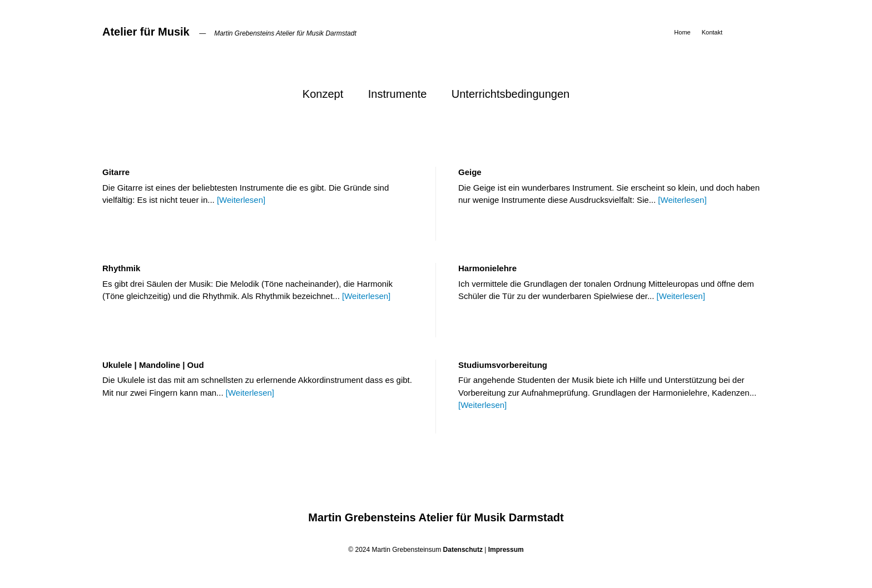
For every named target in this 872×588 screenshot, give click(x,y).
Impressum (506, 550)
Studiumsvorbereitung (503, 365)
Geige (470, 172)
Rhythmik (121, 268)
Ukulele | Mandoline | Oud (153, 365)
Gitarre (116, 172)
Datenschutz (463, 550)
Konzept (323, 94)
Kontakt (712, 32)
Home (682, 32)
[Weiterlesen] (241, 200)
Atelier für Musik (146, 32)
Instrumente (398, 94)
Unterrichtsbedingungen (511, 94)
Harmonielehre (487, 268)
